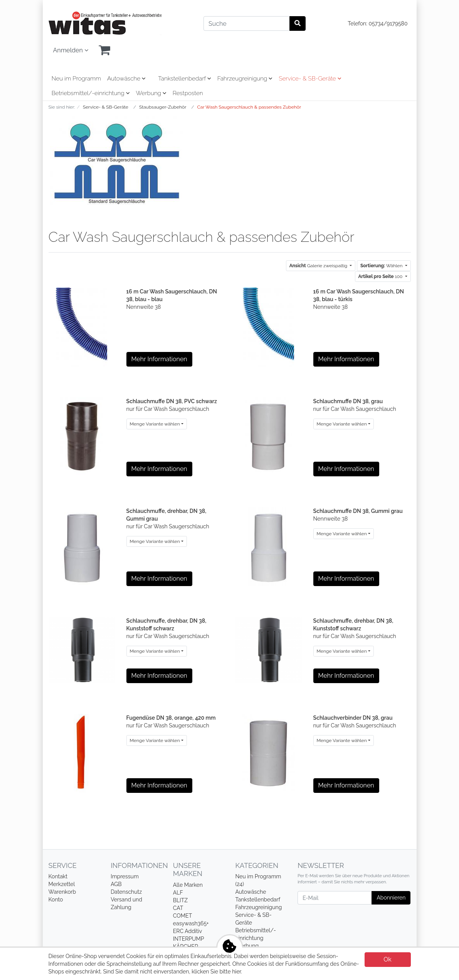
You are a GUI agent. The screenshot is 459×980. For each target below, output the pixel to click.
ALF (178, 893)
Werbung (151, 93)
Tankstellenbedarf (185, 79)
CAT (178, 908)
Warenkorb (62, 892)
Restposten (188, 93)
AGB (116, 884)
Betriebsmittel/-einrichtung (91, 93)
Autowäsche (126, 79)
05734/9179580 (388, 23)
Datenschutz (126, 892)
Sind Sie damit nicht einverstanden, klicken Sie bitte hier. (172, 972)
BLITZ (180, 900)
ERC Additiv (187, 931)
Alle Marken (188, 885)
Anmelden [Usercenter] (71, 50)
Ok (388, 959)
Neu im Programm (76, 79)
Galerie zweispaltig (319, 266)
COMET (182, 916)
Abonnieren (391, 898)
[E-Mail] (335, 898)
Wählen (382, 266)
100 (381, 276)
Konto (56, 900)
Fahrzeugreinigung (245, 79)
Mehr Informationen (159, 359)
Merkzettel (62, 884)
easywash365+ (191, 923)
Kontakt (58, 876)
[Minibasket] (104, 50)
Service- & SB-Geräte (310, 79)
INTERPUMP (189, 939)
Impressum (125, 876)
